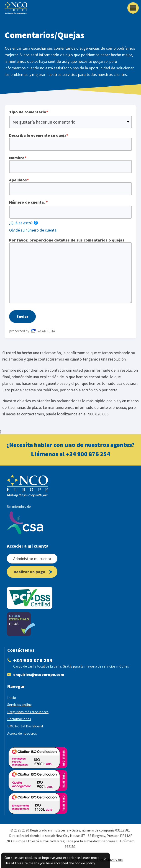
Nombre (70, 164)
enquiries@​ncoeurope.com (39, 675)
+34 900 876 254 (88, 454)
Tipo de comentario (29, 112)
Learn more (90, 858)
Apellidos (70, 186)
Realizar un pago (33, 572)
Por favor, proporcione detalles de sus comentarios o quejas (70, 271)
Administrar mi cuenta (32, 559)
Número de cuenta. (28, 202)
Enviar (22, 316)
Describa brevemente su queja (70, 142)
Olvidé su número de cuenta (33, 230)
